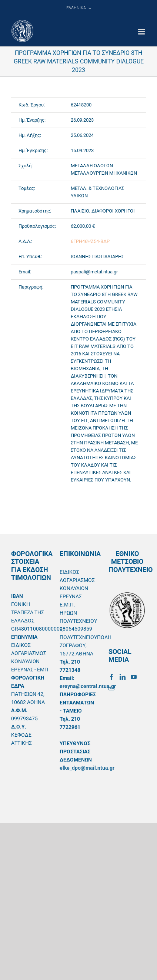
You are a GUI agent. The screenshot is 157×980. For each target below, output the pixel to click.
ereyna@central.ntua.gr (88, 686)
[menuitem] (78, 8)
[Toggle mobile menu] (142, 32)
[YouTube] (134, 677)
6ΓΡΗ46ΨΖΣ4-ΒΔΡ (90, 241)
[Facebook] (111, 677)
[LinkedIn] (123, 677)
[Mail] (111, 688)
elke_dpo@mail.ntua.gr (87, 768)
